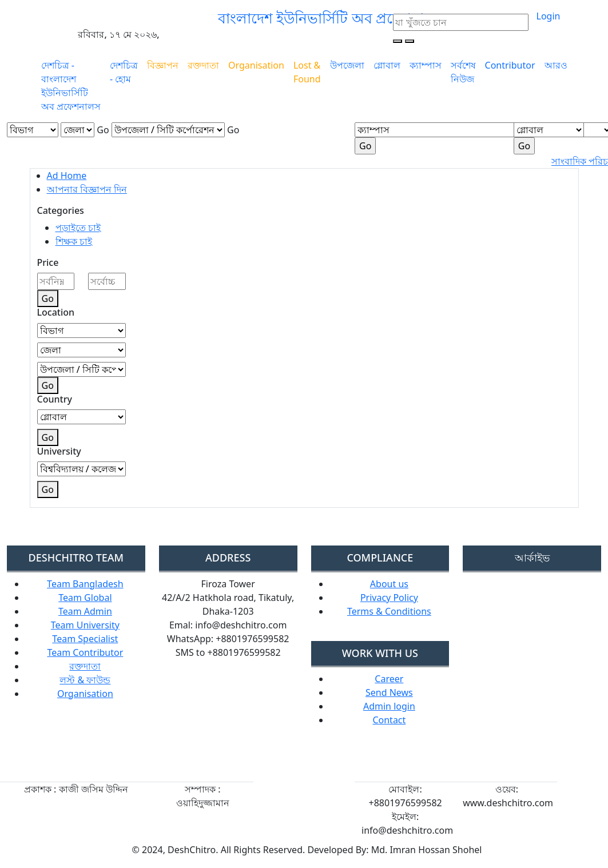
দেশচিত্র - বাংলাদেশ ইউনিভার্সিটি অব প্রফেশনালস (71, 86)
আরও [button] (556, 65)
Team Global (85, 598)
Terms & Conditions (389, 611)
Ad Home (67, 176)
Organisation (256, 65)
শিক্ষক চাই (74, 241)
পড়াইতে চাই (78, 228)
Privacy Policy (389, 598)
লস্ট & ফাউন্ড (85, 680)
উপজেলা (347, 65)
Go (103, 130)
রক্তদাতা (203, 65)
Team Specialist (85, 639)
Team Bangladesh (85, 584)
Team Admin (85, 611)
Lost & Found (307, 72)
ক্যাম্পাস (426, 65)
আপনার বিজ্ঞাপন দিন (87, 189)
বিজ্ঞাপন (163, 65)
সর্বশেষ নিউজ (463, 72)
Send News (389, 692)
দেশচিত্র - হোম (124, 72)
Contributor (510, 65)
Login (549, 16)
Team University (85, 625)
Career (389, 679)
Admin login (389, 706)
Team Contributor (85, 652)
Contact (389, 720)
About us (389, 584)
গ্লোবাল (387, 65)
